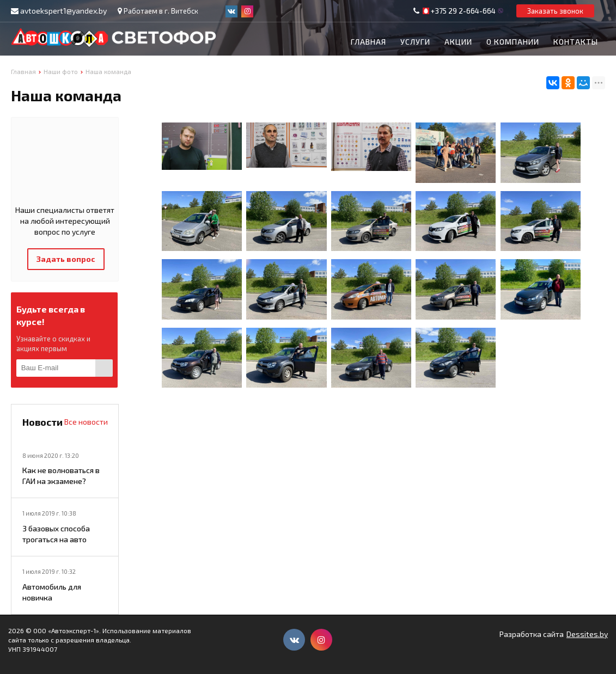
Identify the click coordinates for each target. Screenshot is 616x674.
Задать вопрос (66, 259)
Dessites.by (587, 634)
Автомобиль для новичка (52, 592)
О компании (513, 42)
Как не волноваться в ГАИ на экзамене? (61, 476)
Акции (458, 42)
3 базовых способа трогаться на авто (56, 534)
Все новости (86, 422)
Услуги (415, 42)
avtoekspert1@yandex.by (63, 11)
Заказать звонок (555, 11)
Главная (368, 42)
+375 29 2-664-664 (463, 11)
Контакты (576, 42)
